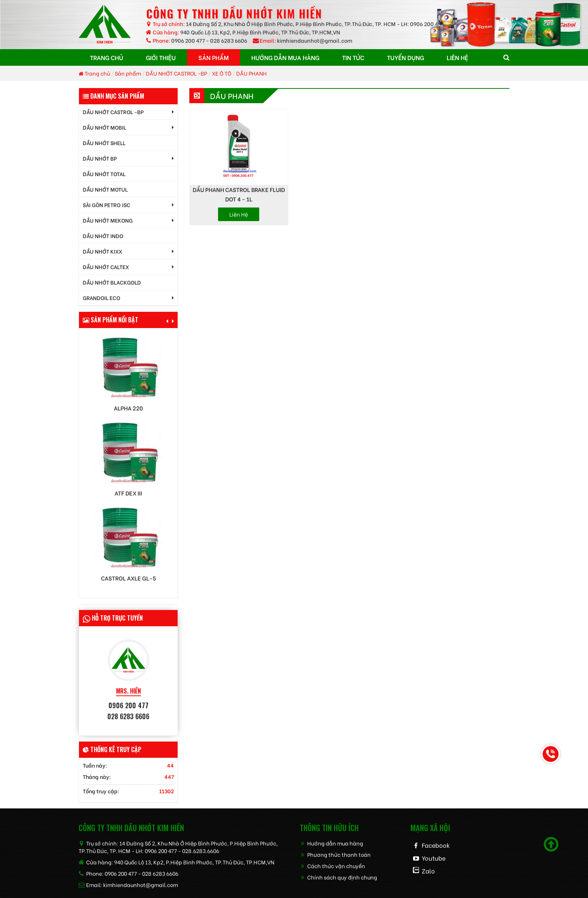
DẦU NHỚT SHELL (104, 143)
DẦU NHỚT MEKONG (108, 220)
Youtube (434, 858)
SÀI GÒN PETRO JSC (107, 205)
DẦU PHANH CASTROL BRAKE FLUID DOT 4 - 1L (239, 194)
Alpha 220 (128, 408)
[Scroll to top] (551, 844)
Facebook (436, 845)
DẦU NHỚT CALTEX (106, 267)
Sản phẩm (128, 73)
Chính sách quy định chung (338, 877)
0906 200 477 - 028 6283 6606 (209, 40)
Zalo (428, 871)
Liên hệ (239, 214)
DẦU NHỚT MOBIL (104, 127)
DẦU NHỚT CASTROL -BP (176, 73)
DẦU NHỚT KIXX (102, 251)
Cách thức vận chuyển (332, 866)
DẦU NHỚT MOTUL (105, 189)
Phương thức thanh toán (335, 854)
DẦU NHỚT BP (100, 158)
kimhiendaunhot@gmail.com (315, 40)
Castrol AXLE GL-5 (128, 578)
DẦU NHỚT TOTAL (104, 174)
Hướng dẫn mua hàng (331, 843)
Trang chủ (94, 73)
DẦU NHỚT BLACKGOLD (112, 282)
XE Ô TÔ (222, 73)
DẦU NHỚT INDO (103, 236)
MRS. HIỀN (128, 691)
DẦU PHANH (251, 73)
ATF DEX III (128, 493)
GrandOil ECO (101, 298)
